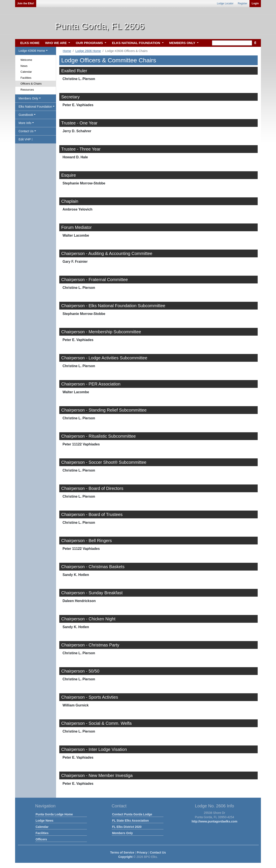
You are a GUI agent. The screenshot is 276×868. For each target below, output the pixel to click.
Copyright (125, 857)
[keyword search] (232, 43)
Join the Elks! (26, 3)
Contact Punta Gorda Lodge (132, 814)
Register (243, 3)
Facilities (26, 78)
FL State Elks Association (130, 821)
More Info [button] (25, 123)
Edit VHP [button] (26, 139)
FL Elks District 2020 (127, 827)
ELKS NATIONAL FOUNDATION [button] (136, 43)
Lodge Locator (225, 3)
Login (255, 3)
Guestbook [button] (26, 115)
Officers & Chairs (31, 84)
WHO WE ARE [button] (56, 43)
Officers (41, 839)
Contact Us (158, 852)
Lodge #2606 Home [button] (32, 51)
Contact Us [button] (26, 131)
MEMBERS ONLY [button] (183, 43)
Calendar (26, 72)
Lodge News (44, 821)
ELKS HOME (30, 43)
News (24, 66)
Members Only (122, 833)
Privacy (142, 852)
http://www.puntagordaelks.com (215, 821)
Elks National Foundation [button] (35, 107)
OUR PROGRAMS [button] (90, 43)
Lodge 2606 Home (88, 51)
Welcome (26, 60)
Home (67, 51)
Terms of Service (122, 852)
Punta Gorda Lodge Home (54, 814)
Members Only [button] (28, 98)
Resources (27, 90)
